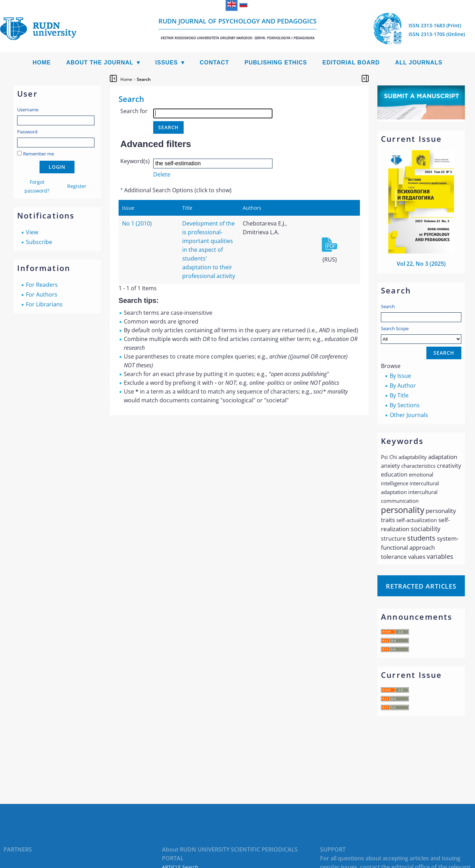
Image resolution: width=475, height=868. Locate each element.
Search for (134, 111)
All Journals (419, 63)
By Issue (400, 376)
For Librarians (44, 304)
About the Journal (100, 63)
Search (388, 306)
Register (77, 186)
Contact (214, 63)
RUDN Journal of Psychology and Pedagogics (237, 29)
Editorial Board (351, 63)
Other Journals (409, 415)
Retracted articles (421, 586)
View (32, 232)
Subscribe (39, 242)
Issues (167, 63)
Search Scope (421, 335)
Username (28, 110)
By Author (403, 386)
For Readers (42, 285)
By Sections (405, 405)
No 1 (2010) (137, 223)
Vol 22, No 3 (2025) (421, 264)
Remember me (38, 154)
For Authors (42, 294)
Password (27, 132)
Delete (162, 174)
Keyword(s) (135, 161)
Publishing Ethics (276, 63)
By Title (399, 395)
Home (42, 63)
